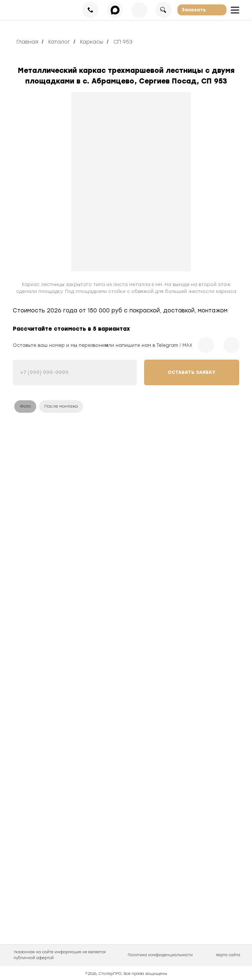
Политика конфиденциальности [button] (160, 955)
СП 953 (123, 42)
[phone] (75, 372)
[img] (131, 182)
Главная (27, 42)
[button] (202, 10)
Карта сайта (228, 955)
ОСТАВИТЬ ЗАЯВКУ (191, 372)
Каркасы (92, 42)
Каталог (59, 42)
